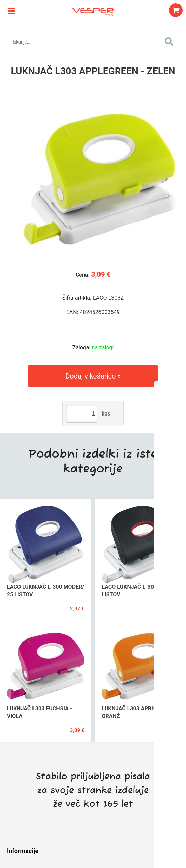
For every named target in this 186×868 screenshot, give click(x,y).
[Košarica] (176, 10)
